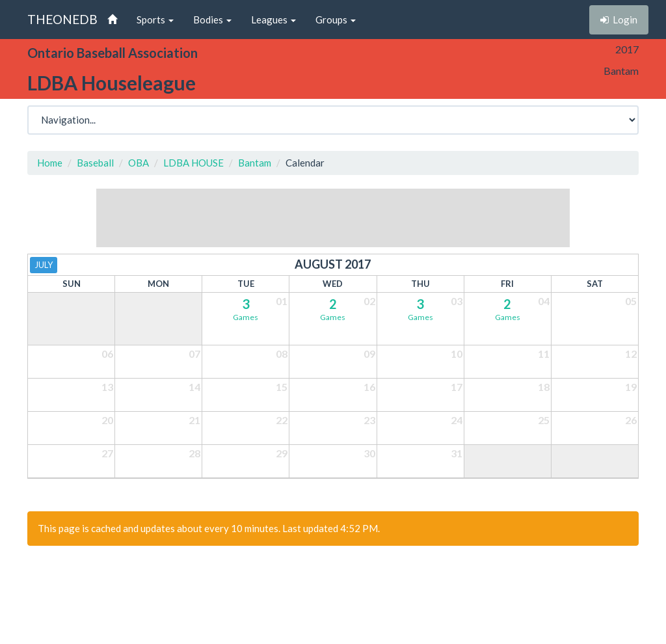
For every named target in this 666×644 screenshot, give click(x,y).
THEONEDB (62, 19)
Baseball (95, 163)
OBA (139, 163)
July (44, 265)
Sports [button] (155, 20)
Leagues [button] (273, 20)
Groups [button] (336, 20)
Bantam (255, 163)
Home (50, 163)
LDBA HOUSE (193, 163)
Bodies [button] (212, 20)
